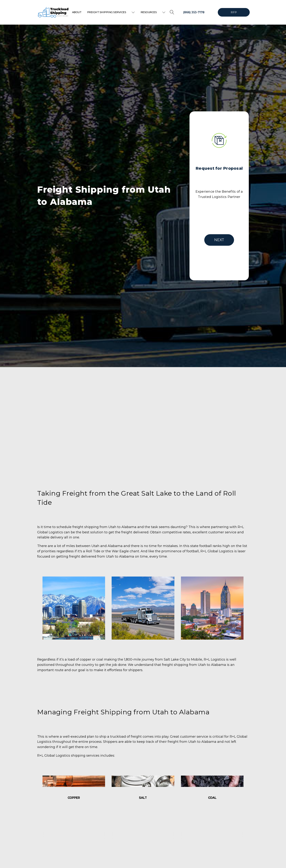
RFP (234, 12)
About (77, 12)
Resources (153, 12)
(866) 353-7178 (194, 12)
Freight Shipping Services (111, 12)
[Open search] (172, 12)
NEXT (219, 240)
